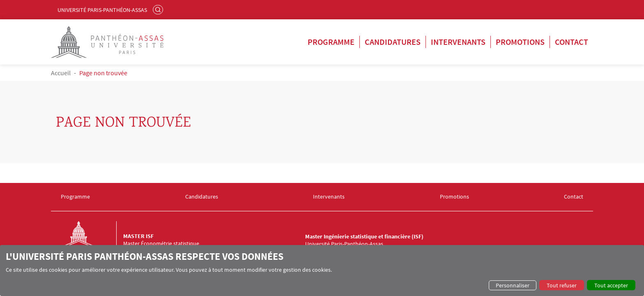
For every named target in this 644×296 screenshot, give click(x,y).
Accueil (61, 73)
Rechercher (159, 9)
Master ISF (138, 236)
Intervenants (458, 42)
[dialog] (322, 271)
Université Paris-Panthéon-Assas (102, 10)
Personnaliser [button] (513, 285)
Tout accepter (611, 285)
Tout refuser (562, 285)
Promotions (520, 42)
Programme (331, 42)
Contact (572, 42)
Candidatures (393, 42)
